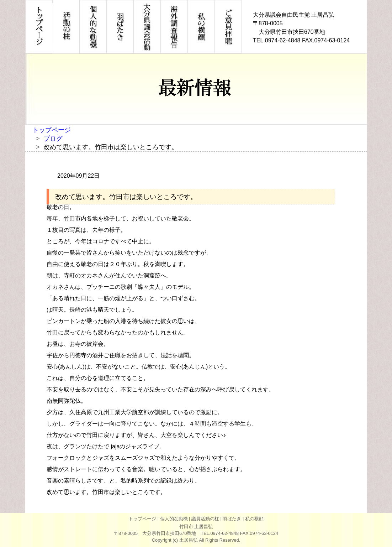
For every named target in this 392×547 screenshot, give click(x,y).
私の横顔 (254, 519)
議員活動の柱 (205, 519)
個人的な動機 (174, 519)
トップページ (52, 130)
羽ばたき (232, 519)
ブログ (53, 139)
